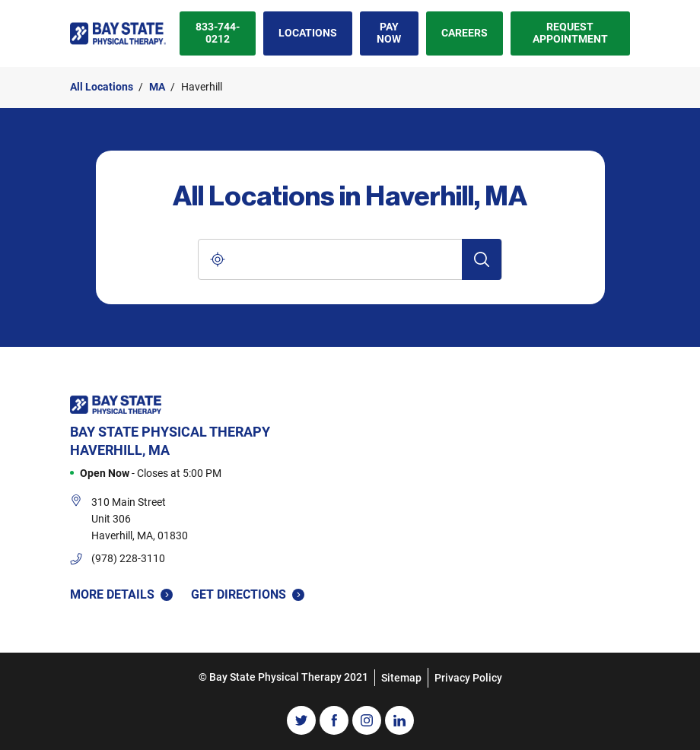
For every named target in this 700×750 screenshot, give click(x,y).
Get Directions (248, 594)
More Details (121, 594)
